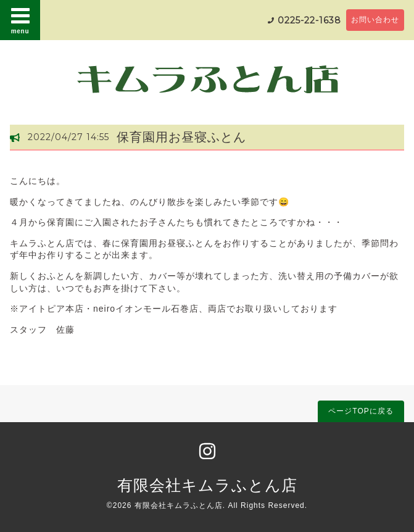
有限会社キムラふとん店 (207, 485)
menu (20, 20)
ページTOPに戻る (361, 411)
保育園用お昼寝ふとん (181, 137)
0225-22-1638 (309, 20)
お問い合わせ (375, 20)
